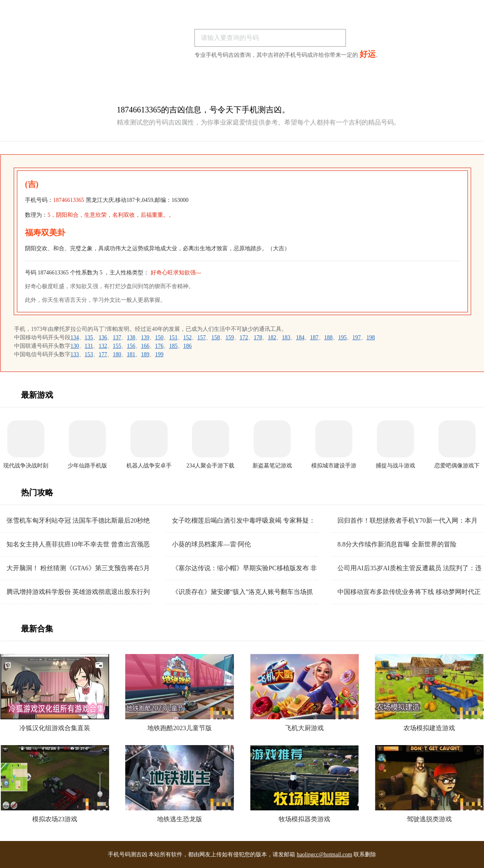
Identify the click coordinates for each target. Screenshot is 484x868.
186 (187, 346)
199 (159, 354)
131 (89, 346)
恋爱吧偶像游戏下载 (457, 466)
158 (216, 337)
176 (159, 346)
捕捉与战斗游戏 (395, 466)
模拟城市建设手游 (334, 466)
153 (89, 354)
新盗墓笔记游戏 (272, 466)
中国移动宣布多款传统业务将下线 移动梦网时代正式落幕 (409, 592)
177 (103, 354)
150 (159, 337)
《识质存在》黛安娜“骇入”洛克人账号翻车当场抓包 (242, 592)
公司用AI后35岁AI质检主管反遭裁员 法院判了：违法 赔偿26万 (410, 568)
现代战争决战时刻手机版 (26, 466)
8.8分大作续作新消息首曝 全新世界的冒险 (397, 544)
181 (131, 354)
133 (75, 354)
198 (371, 337)
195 (342, 337)
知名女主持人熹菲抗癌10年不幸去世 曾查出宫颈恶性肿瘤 (78, 545)
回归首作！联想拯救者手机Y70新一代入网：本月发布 (407, 521)
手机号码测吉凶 (128, 855)
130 (75, 346)
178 (258, 337)
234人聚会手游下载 (210, 466)
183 (286, 337)
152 (187, 337)
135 (89, 337)
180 (117, 354)
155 (117, 346)
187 (314, 337)
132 (103, 346)
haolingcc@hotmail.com (325, 855)
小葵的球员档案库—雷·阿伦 (211, 544)
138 (131, 337)
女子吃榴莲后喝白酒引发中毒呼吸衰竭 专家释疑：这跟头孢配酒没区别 (244, 521)
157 (202, 337)
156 (131, 346)
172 (244, 337)
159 (230, 337)
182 (272, 337)
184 (300, 337)
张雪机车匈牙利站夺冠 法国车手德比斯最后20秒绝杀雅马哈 (78, 521)
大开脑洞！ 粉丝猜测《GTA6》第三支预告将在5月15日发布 (78, 568)
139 (145, 337)
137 (117, 337)
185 (173, 346)
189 (145, 354)
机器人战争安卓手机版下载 (149, 466)
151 (173, 337)
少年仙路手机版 (87, 466)
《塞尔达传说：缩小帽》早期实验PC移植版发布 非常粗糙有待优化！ (244, 568)
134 (75, 337)
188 (328, 337)
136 (103, 337)
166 (145, 346)
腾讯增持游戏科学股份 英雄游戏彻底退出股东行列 (78, 592)
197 (357, 337)
